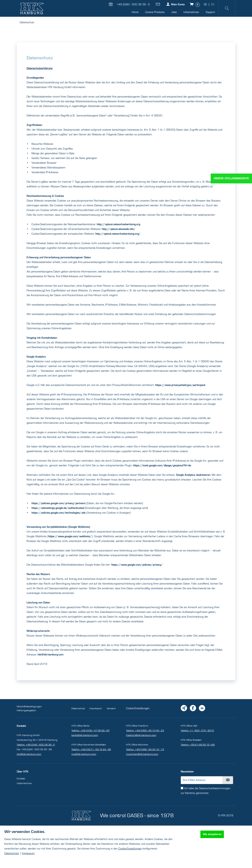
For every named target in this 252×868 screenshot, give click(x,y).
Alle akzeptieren (212, 834)
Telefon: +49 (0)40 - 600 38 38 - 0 (36, 745)
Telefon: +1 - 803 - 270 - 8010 (197, 730)
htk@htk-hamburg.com (50, 655)
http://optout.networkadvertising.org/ (118, 234)
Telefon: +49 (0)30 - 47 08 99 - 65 (90, 730)
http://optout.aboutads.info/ (119, 229)
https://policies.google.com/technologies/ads (59, 513)
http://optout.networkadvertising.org (118, 224)
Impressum (96, 708)
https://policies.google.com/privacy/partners (59, 503)
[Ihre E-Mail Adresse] (202, 780)
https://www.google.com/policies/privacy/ (137, 565)
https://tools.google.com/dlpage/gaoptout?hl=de (162, 466)
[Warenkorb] (195, 4)
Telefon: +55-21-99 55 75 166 (198, 745)
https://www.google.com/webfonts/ (70, 536)
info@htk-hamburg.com (29, 754)
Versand (111, 708)
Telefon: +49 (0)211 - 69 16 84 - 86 (91, 749)
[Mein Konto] (175, 4)
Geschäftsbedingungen (29, 706)
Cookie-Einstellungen (138, 708)
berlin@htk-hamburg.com (85, 735)
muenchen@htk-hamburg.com (142, 754)
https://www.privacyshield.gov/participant (180, 385)
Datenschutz (78, 708)
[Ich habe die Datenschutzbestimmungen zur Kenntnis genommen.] (182, 788)
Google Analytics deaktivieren (193, 475)
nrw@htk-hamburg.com (84, 754)
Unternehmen (24, 783)
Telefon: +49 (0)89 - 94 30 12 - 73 (145, 749)
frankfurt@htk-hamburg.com (141, 735)
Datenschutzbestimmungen (215, 788)
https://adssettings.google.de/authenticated (58, 508)
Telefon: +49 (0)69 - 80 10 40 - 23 (145, 730)
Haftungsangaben (26, 710)
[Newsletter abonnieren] (228, 780)
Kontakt (21, 779)
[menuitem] (135, 13)
